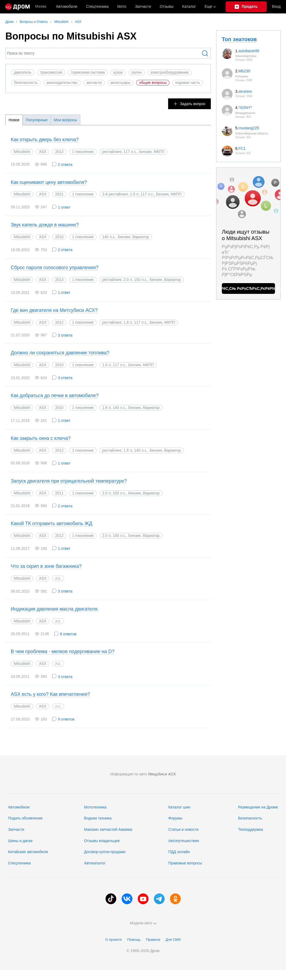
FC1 (242, 148)
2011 (59, 493)
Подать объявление (25, 818)
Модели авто (143, 923)
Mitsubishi (22, 152)
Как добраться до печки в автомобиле (55, 395)
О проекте (113, 940)
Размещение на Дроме (258, 807)
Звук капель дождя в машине (45, 225)
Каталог (189, 6)
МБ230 (244, 71)
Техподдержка (250, 829)
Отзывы (167, 6)
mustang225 (249, 128)
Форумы (175, 818)
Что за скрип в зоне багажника (46, 566)
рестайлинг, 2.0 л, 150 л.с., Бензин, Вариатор (142, 280)
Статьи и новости (184, 829)
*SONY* (245, 108)
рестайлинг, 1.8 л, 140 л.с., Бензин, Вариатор (142, 450)
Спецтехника (19, 863)
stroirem (245, 91)
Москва (41, 7)
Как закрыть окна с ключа (41, 438)
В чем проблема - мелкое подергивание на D (63, 651)
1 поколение (83, 152)
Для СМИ (173, 940)
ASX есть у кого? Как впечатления (50, 694)
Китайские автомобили (28, 852)
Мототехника (95, 807)
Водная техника (98, 818)
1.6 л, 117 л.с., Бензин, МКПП (128, 365)
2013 (59, 280)
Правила (153, 940)
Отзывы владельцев (102, 841)
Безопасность (250, 818)
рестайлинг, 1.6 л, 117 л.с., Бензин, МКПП (139, 322)
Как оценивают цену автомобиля (49, 182)
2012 (59, 152)
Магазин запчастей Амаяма (108, 829)
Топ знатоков (239, 39)
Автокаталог (95, 863)
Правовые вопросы (185, 863)
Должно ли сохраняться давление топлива (60, 353)
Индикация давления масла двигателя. (55, 609)
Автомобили (67, 6)
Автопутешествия (184, 841)
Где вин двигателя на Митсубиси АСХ (54, 310)
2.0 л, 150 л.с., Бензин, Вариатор (131, 493)
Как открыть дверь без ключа (45, 140)
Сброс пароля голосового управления (55, 268)
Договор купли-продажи (105, 852)
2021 (59, 194)
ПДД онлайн (179, 852)
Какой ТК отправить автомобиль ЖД (52, 523)
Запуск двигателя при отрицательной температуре (69, 481)
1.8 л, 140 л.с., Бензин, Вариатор (131, 408)
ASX (43, 152)
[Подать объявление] (246, 7)
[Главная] (18, 7)
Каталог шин (179, 807)
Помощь (134, 940)
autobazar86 (249, 51)
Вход (276, 6)
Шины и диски (20, 841)
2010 (59, 237)
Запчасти (143, 6)
